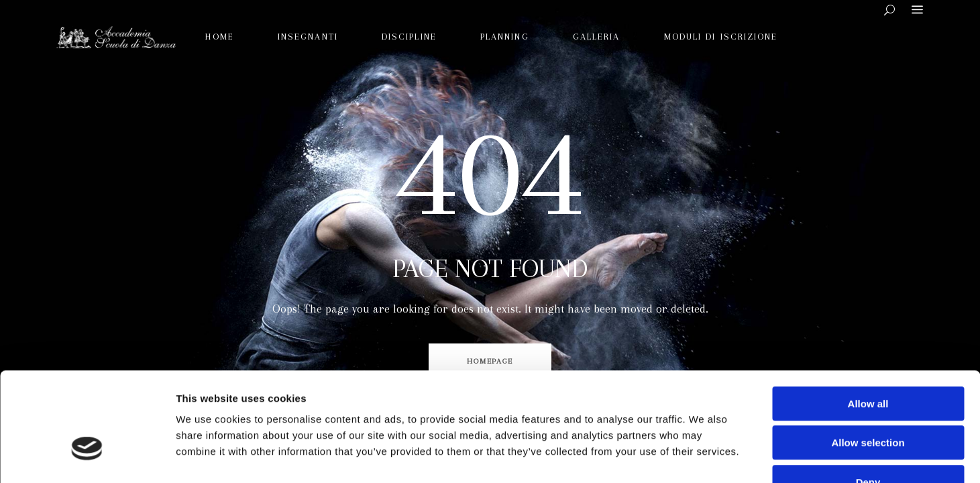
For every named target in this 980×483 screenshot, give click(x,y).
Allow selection (868, 359)
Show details (704, 457)
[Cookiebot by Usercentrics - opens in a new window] (87, 457)
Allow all (868, 319)
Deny (868, 397)
